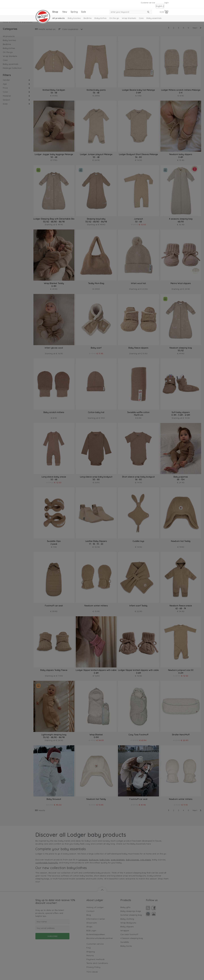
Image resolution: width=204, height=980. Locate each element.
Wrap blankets (129, 18)
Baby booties (74, 18)
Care (141, 18)
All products (59, 18)
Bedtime (88, 18)
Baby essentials (154, 18)
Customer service (148, 3)
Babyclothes (100, 18)
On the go (114, 18)
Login (166, 3)
